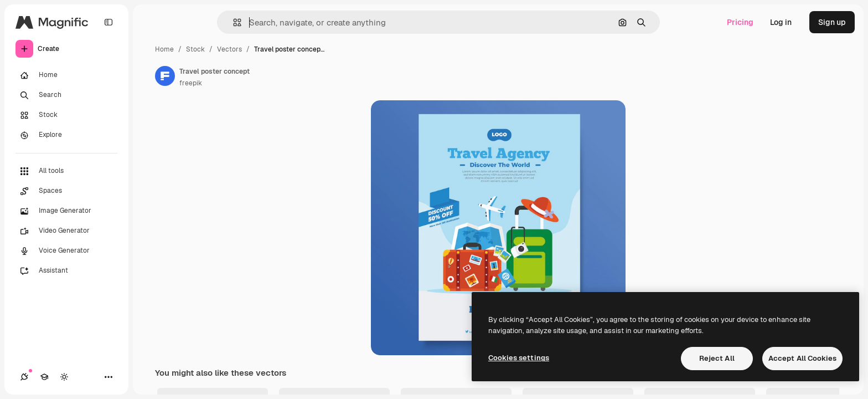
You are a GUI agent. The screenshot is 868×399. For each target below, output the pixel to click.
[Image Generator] (66, 211)
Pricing (740, 22)
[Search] (66, 95)
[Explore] (66, 135)
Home (164, 49)
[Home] (66, 75)
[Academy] (44, 377)
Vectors (229, 49)
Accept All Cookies (802, 358)
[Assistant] (66, 271)
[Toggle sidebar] (108, 22)
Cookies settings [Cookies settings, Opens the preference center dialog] (519, 358)
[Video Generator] (66, 231)
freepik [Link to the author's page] (191, 83)
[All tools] (66, 171)
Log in (781, 22)
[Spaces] (66, 191)
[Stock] (66, 115)
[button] (233, 22)
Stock (195, 49)
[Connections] (24, 377)
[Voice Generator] (66, 251)
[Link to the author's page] (165, 76)
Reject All (717, 358)
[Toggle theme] (64, 377)
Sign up (832, 22)
